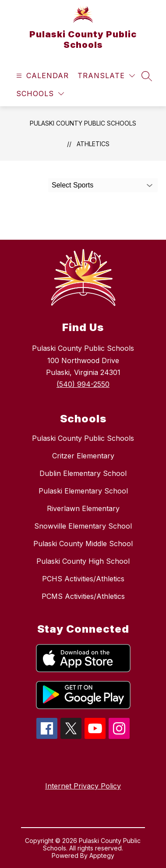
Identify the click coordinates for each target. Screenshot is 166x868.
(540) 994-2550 (83, 384)
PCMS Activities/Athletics (83, 596)
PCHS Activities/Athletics (83, 579)
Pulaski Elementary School (83, 491)
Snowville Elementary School (83, 526)
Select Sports (72, 185)
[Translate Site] (106, 76)
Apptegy (102, 855)
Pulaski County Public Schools (83, 123)
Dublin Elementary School (83, 473)
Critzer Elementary (83, 456)
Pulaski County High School (83, 561)
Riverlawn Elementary (83, 508)
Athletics (93, 144)
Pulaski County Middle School (83, 544)
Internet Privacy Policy (83, 786)
